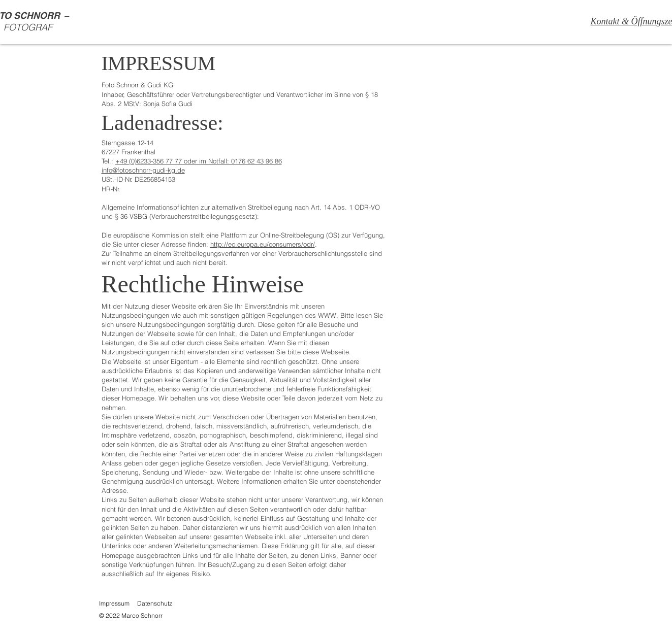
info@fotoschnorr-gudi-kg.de (143, 170)
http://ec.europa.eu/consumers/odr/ (263, 244)
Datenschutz (155, 603)
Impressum (114, 603)
